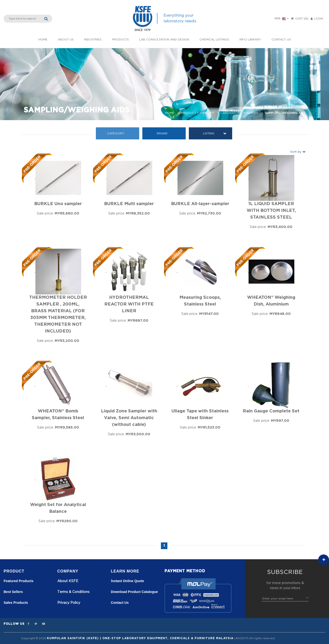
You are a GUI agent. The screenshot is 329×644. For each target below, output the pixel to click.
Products (120, 39)
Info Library (250, 39)
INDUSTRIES (93, 39)
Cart (299, 19)
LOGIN (317, 19)
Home (43, 39)
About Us (66, 39)
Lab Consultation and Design (164, 39)
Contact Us (281, 39)
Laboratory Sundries (240, 113)
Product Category (198, 113)
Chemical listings (214, 39)
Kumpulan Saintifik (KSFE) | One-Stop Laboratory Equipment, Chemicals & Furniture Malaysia (140, 638)
